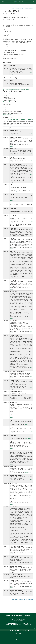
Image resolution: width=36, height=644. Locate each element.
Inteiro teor (13, 192)
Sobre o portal (18, 633)
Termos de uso (18, 636)
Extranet (18, 642)
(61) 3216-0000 (22, 625)
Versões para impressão (28, 7)
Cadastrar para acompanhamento (21, 120)
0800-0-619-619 (19, 623)
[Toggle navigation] (3, 2)
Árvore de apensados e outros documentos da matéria (16, 89)
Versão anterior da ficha (28, 9)
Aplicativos (18, 639)
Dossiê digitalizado (7, 115)
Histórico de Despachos (9, 102)
